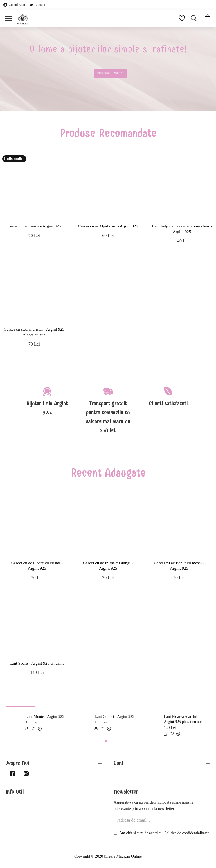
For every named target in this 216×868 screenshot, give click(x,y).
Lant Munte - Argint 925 (45, 717)
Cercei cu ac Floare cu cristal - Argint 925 (37, 566)
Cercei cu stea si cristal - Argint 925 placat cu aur (34, 332)
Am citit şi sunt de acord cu (162, 833)
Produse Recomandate (108, 133)
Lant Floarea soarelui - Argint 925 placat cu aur (183, 719)
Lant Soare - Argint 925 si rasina (37, 663)
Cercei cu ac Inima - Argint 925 (34, 226)
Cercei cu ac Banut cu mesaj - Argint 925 (179, 566)
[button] (106, 741)
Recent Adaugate (108, 473)
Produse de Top (20, 701)
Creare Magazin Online (123, 856)
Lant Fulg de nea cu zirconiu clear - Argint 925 (182, 229)
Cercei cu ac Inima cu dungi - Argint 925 (108, 566)
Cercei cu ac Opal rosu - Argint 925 (108, 226)
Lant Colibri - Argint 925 (115, 717)
